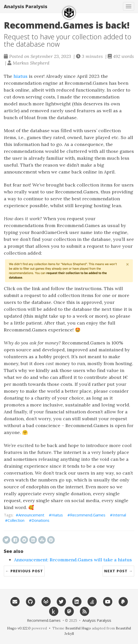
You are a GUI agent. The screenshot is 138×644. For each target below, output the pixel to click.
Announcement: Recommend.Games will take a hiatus (73, 560)
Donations (40, 520)
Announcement (31, 515)
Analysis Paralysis (26, 6)
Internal (119, 515)
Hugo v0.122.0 (19, 628)
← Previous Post (24, 571)
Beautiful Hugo (78, 628)
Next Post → (118, 571)
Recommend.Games (88, 515)
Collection (16, 520)
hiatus (20, 76)
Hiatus (57, 515)
